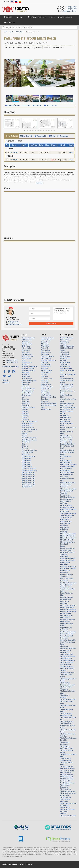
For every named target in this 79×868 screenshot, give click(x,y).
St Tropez (25, 446)
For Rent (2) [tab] (26, 136)
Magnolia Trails (46, 385)
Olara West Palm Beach (68, 567)
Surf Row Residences (67, 669)
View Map (26, 105)
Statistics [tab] (63, 136)
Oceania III (25, 413)
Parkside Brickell (66, 599)
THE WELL (64, 671)
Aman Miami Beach (67, 385)
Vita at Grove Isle (66, 797)
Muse (24, 397)
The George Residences (49, 403)
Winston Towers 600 (28, 483)
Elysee (62, 458)
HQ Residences (65, 495)
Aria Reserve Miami (67, 387)
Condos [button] (9, 17)
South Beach (45, 399)
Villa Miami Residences (68, 791)
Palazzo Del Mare (28, 424)
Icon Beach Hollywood (67, 507)
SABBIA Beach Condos (29, 440)
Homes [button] (21, 17)
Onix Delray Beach (66, 585)
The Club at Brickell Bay (29, 450)
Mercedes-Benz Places (68, 536)
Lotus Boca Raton (47, 379)
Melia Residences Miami (68, 534)
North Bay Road (46, 389)
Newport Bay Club (47, 387)
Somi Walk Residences (68, 660)
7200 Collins (64, 364)
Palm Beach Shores (28, 338)
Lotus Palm (45, 383)
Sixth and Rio (65, 652)
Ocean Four (26, 405)
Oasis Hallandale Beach (68, 558)
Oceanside (25, 420)
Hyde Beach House (28, 368)
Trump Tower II (27, 464)
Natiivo (63, 546)
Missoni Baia (26, 387)
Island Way (44, 368)
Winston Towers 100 (28, 473)
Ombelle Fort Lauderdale (68, 569)
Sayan (24, 444)
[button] (73, 53)
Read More (40, 183)
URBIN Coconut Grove (67, 775)
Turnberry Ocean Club (29, 469)
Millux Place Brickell (67, 540)
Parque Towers (27, 432)
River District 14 (65, 618)
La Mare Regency (66, 522)
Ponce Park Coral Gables (68, 605)
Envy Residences (66, 460)
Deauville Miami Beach (68, 444)
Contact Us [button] (9, 22)
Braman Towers (66, 417)
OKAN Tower (64, 556)
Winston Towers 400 (28, 479)
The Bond (25, 448)
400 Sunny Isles (27, 344)
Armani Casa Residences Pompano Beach (67, 391)
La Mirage (44, 375)
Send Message (51, 324)
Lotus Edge (45, 381)
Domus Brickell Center (68, 450)
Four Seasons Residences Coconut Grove (67, 479)
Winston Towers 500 (28, 481)
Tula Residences (66, 760)
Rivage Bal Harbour (67, 616)
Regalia (24, 436)
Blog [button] (52, 17)
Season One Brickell (67, 634)
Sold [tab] (52, 136)
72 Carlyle (64, 344)
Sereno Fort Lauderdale (68, 640)
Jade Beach (26, 375)
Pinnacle (25, 434)
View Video (37, 105)
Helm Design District (67, 499)
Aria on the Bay (27, 348)
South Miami (26, 342)
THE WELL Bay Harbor (67, 673)
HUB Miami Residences (68, 497)
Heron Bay (44, 362)
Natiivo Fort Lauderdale (68, 548)
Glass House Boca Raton (68, 489)
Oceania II (25, 411)
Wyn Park (63, 814)
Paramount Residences (29, 430)
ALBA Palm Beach (66, 368)
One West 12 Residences (68, 583)
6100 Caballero (65, 362)
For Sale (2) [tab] (12, 136)
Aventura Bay (45, 350)
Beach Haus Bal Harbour (68, 407)
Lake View (44, 377)
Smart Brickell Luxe (67, 654)
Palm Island (45, 391)
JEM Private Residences (68, 513)
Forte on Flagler (65, 471)
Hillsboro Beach (27, 340)
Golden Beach (46, 342)
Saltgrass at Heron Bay (48, 397)
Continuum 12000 (66, 440)
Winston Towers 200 (28, 475)
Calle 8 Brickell (65, 422)
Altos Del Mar (45, 346)
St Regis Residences (67, 667)
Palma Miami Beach (67, 597)
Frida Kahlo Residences (68, 483)
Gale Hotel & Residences (30, 366)
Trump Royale (26, 460)
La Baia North (65, 520)
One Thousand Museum (30, 422)
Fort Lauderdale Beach (48, 360)
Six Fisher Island (66, 650)
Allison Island (45, 344)
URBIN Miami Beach (67, 777)
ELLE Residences (66, 456)
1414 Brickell (64, 354)
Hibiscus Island (46, 364)
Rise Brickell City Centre (29, 438)
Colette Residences (67, 438)
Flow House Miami (66, 469)
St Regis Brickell (66, 665)
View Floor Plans (51, 105)
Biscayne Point (46, 352)
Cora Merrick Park (66, 442)
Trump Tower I (26, 462)
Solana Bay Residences (68, 656)
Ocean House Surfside (68, 560)
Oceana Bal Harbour (28, 407)
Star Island (44, 401)
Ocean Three (26, 403)
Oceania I (25, 409)
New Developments (67, 335)
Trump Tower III (27, 466)
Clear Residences (66, 436)
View (71, 152)
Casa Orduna (45, 354)
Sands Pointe (26, 442)
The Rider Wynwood (67, 722)
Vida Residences (66, 789)
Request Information (13, 105)
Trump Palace (26, 458)
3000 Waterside (65, 356)
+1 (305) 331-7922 (71, 9)
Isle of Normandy (47, 370)
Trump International (28, 456)
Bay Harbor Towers (67, 405)
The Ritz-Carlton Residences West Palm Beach (68, 726)
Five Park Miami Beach (68, 466)
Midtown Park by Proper (68, 538)
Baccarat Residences (67, 403)
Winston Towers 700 (28, 485)
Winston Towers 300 (28, 477)
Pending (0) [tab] (40, 136)
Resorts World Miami (67, 607)
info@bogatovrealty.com (69, 11)
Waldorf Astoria (65, 807)
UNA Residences (66, 773)
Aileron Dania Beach (67, 379)
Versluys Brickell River (67, 783)
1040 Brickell (64, 352)
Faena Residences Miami (68, 464)
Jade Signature (27, 379)
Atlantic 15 (45, 348)
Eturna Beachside (66, 462)
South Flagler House (67, 662)
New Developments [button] (37, 17)
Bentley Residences (67, 409)
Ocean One (25, 399)
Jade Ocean (26, 377)
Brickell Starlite (65, 420)
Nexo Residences (66, 550)
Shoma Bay (64, 646)
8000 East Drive (65, 366)
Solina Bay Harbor (66, 658)
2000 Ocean (26, 346)
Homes (44, 335)
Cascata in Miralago (47, 356)
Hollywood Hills (46, 366)
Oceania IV (25, 415)
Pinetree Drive (46, 393)
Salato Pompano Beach (68, 632)
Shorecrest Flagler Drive (68, 648)
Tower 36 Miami (66, 758)
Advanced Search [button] (65, 17)
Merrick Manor (26, 383)
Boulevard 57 (65, 415)
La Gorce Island (46, 373)
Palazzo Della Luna (28, 428)
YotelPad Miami (27, 487)
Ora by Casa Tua (66, 587)
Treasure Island (46, 409)
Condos (25, 335)
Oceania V (25, 417)
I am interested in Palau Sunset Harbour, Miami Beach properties (63, 314)
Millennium (25, 385)
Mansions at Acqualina (29, 381)
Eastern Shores (46, 358)
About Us (5, 380)
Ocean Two (26, 401)
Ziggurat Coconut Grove (68, 816)
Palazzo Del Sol (27, 426)
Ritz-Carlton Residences (68, 609)
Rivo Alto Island (46, 395)
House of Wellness (66, 505)
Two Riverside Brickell (67, 771)
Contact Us (6, 383)
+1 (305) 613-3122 (71, 7)
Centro (24, 360)
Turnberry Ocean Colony (30, 471)
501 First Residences (67, 346)
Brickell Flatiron (27, 358)
